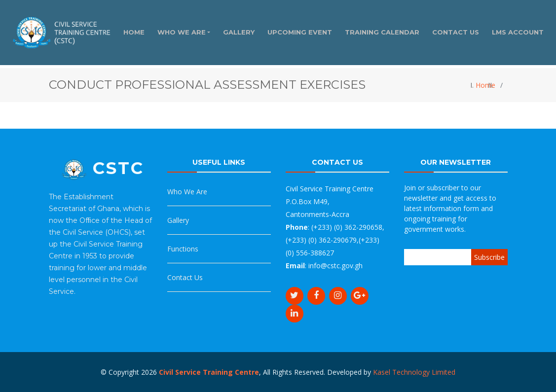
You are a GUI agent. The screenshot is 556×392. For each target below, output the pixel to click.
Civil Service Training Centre (209, 372)
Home (485, 85)
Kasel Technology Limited (414, 372)
